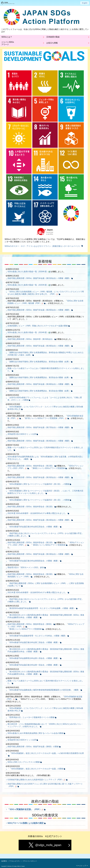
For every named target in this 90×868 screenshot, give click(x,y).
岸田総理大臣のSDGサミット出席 (22, 434)
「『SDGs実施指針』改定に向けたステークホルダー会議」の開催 (35, 769)
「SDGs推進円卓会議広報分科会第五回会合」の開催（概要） (33, 527)
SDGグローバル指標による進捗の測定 (26, 823)
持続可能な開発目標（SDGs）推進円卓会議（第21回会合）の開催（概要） (39, 278)
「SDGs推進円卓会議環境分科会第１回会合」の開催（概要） (33, 658)
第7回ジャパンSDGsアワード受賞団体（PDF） (45, 418)
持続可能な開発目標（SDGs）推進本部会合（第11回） (31, 542)
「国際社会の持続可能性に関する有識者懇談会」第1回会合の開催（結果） (39, 391)
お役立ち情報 (52, 43)
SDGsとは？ (7, 37)
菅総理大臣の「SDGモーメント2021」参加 (26, 567)
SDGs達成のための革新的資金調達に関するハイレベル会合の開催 (35, 733)
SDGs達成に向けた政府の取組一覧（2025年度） (28, 285)
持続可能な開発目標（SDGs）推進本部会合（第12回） (31, 507)
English (85, 3)
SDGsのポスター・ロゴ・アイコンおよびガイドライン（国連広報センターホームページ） (43, 246)
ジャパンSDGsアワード (8, 43)
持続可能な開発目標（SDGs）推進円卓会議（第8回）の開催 (33, 747)
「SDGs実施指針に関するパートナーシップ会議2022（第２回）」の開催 (38, 484)
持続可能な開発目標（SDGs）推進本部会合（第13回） (31, 466)
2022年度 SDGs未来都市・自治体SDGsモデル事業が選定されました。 (37, 513)
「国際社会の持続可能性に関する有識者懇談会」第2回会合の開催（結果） (39, 377)
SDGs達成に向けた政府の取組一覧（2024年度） (28, 332)
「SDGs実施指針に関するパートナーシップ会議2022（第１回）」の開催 (38, 500)
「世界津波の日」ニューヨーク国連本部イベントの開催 (31, 717)
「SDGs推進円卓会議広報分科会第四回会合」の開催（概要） (33, 561)
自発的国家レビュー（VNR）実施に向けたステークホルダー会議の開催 (38, 326)
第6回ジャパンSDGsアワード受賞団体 (49, 468)
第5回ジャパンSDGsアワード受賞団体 (49, 545)
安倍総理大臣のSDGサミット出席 (22, 740)
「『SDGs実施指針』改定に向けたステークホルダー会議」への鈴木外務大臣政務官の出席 (46, 753)
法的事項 (4, 861)
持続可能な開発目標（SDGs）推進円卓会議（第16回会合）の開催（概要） (39, 441)
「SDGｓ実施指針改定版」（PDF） (24, 809)
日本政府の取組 (53, 37)
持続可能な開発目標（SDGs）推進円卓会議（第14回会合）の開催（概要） (39, 520)
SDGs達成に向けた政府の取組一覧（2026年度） (28, 272)
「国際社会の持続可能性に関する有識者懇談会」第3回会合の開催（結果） (39, 362)
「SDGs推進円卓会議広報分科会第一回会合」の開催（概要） (33, 665)
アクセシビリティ (15, 861)
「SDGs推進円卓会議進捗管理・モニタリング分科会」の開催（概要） (37, 636)
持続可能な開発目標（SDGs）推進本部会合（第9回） (30, 624)
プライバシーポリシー (30, 861)
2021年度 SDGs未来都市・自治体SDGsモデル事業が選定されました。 (37, 592)
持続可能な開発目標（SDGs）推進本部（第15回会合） (31, 339)
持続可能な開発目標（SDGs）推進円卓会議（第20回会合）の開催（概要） (39, 310)
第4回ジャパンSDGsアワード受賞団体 (26, 629)
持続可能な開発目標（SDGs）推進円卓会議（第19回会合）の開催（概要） (39, 346)
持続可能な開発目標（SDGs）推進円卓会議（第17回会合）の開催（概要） (39, 427)
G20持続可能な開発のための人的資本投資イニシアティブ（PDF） (36, 780)
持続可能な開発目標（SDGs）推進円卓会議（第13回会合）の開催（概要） (39, 554)
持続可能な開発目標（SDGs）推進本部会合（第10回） (31, 574)
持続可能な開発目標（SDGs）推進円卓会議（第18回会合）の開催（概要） (39, 384)
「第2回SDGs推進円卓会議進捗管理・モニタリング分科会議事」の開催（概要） (41, 608)
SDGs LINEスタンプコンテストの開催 (24, 762)
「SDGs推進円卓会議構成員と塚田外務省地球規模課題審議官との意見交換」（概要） (44, 690)
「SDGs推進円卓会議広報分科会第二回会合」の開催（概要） (33, 642)
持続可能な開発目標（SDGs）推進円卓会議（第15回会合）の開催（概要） (39, 477)
